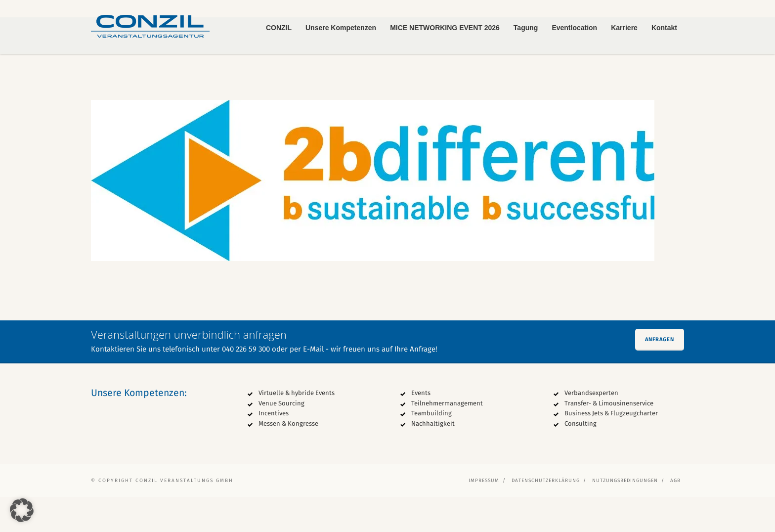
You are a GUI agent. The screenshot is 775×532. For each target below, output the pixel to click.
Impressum (484, 516)
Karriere (624, 28)
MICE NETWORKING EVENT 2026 (445, 28)
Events (421, 428)
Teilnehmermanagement (447, 438)
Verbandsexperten (591, 428)
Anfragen (660, 375)
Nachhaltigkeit (433, 459)
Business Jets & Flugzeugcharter (611, 449)
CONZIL (279, 28)
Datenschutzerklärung (546, 516)
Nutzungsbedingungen (625, 516)
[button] (22, 510)
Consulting (581, 459)
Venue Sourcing (281, 438)
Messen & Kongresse (288, 459)
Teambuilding (431, 449)
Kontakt (664, 28)
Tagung (526, 28)
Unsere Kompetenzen (341, 28)
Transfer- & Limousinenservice (609, 438)
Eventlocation (574, 28)
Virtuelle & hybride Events (297, 428)
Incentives (274, 449)
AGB (675, 516)
